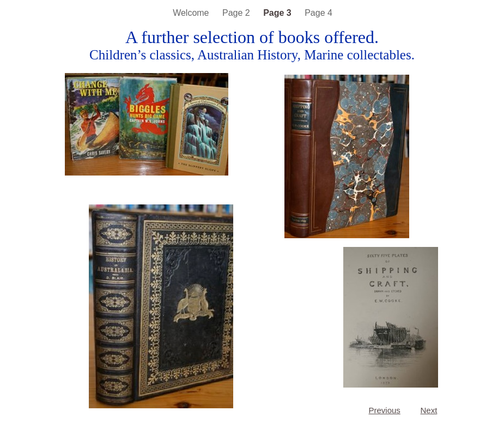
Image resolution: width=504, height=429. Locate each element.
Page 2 (237, 13)
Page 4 (318, 13)
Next (429, 410)
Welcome (192, 13)
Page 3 (278, 13)
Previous (385, 410)
